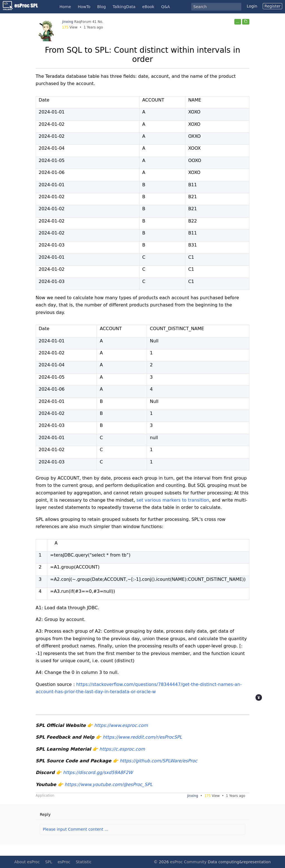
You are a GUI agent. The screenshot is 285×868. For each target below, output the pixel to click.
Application (45, 796)
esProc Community (188, 862)
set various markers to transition (173, 500)
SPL (49, 862)
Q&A (166, 7)
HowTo (84, 7)
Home (65, 7)
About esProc (27, 862)
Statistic (84, 862)
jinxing (68, 22)
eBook (148, 7)
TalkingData (124, 7)
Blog (101, 7)
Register (272, 6)
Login (252, 6)
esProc (64, 862)
